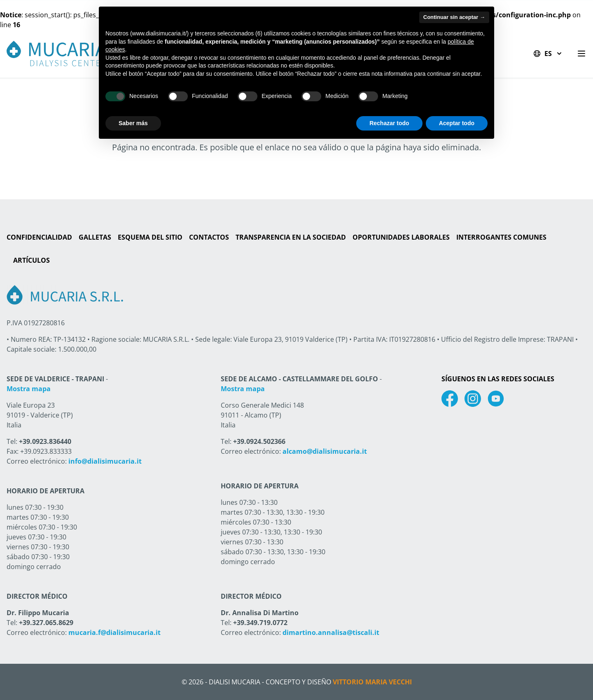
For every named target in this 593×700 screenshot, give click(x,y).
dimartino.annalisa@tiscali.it (331, 632)
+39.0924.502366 (259, 441)
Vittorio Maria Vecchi (372, 682)
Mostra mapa (29, 389)
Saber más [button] (133, 123)
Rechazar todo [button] (389, 123)
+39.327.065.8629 (46, 623)
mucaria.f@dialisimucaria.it (114, 632)
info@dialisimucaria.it (105, 461)
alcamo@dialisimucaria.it (325, 451)
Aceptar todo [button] (457, 123)
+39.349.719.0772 (260, 623)
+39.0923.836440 (45, 441)
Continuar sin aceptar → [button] (454, 17)
